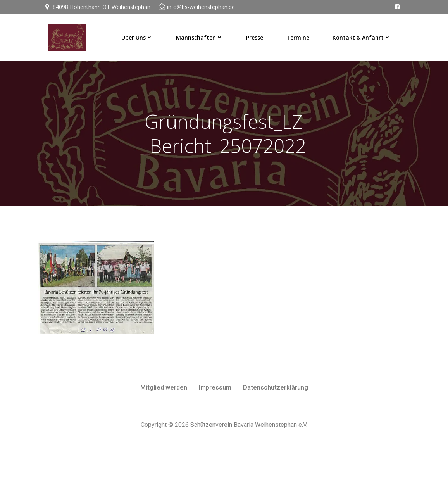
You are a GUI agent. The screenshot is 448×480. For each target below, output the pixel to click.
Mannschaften (201, 35)
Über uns (139, 35)
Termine (300, 35)
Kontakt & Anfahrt (364, 35)
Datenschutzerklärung (276, 418)
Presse (257, 35)
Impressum (215, 418)
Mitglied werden (164, 418)
